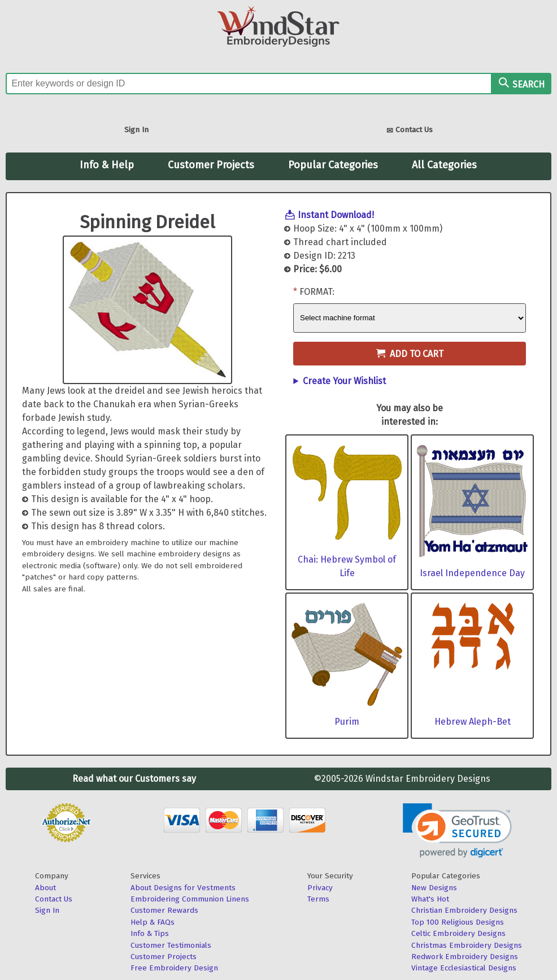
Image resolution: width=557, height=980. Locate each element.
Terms (318, 899)
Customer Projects (211, 165)
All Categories (444, 165)
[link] (457, 831)
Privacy (320, 888)
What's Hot (430, 899)
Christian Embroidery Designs (464, 910)
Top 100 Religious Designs (458, 922)
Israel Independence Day (472, 573)
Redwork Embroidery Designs (465, 957)
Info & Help (107, 165)
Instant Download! (336, 215)
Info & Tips (150, 933)
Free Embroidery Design (174, 968)
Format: (317, 292)
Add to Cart (410, 354)
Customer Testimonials (171, 945)
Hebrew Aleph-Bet (473, 722)
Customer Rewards (164, 910)
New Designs (434, 888)
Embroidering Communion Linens (190, 899)
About (45, 888)
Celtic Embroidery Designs (458, 933)
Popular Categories (333, 165)
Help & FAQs (153, 922)
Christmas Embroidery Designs (467, 945)
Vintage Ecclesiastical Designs (464, 968)
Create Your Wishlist (344, 381)
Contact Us (410, 131)
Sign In (136, 130)
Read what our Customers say (134, 779)
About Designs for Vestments (183, 888)
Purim (347, 722)
